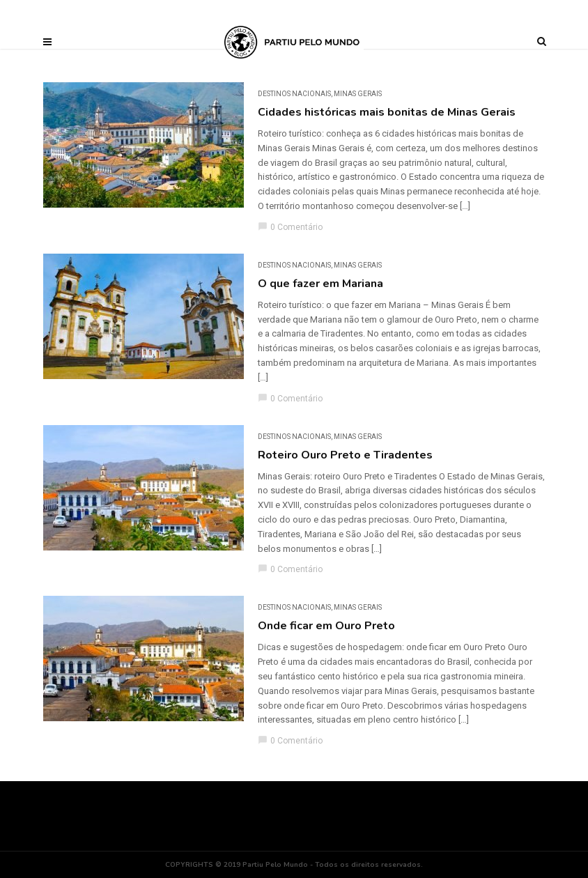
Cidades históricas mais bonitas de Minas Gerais (387, 112)
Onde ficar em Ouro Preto (326, 626)
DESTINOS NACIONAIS (294, 94)
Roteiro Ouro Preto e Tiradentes (345, 455)
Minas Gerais (358, 94)
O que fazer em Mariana (320, 284)
